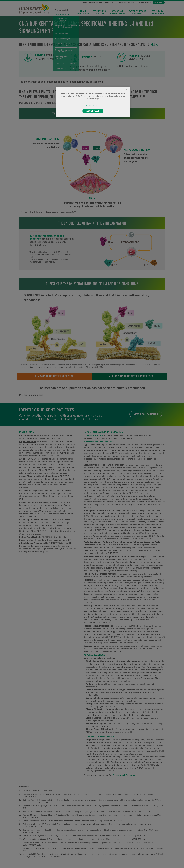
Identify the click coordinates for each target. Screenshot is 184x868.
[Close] (126, 90)
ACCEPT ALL (93, 111)
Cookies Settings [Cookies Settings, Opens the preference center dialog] (93, 106)
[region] (93, 102)
